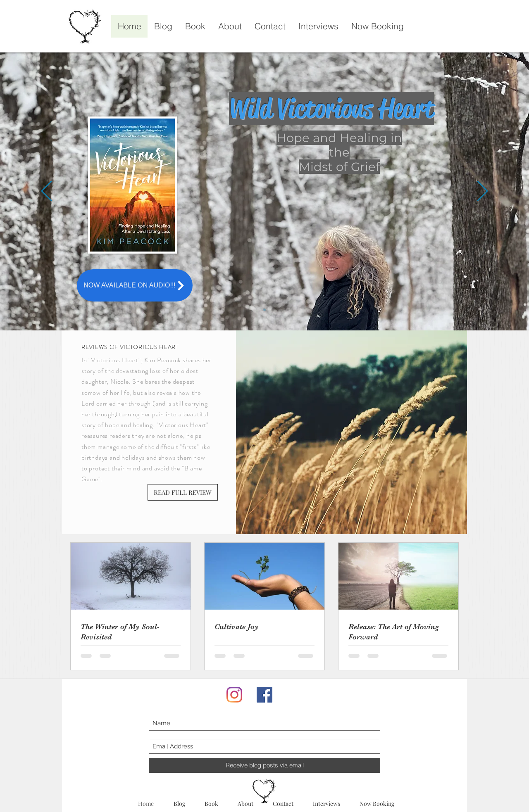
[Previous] (46, 192)
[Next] (483, 192)
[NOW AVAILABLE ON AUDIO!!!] (135, 285)
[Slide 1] (264, 310)
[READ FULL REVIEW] (183, 492)
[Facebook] (264, 695)
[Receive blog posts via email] (264, 765)
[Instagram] (234, 695)
